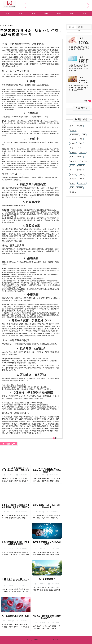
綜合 (59, 14)
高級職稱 (80, 126)
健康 (7, 14)
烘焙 (81, 139)
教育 (20, 14)
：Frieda (40, 622)
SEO (81, 143)
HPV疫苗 (73, 161)
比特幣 (79, 148)
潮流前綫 (81, 27)
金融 (85, 14)
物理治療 (73, 174)
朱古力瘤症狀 (47, 59)
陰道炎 (82, 179)
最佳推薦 (72, 27)
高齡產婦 (73, 130)
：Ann (40, 475)
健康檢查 (73, 179)
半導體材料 (81, 170)
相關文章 (9, 444)
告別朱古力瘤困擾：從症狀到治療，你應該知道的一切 (31, 32)
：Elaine (9, 475)
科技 (46, 14)
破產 (84, 135)
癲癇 (72, 126)
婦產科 (72, 166)
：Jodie (9, 586)
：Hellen (9, 512)
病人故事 (81, 166)
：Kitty (40, 512)
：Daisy (9, 549)
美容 (72, 14)
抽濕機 (72, 183)
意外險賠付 (82, 183)
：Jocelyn (40, 584)
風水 (72, 170)
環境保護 (73, 139)
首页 (4, 25)
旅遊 (33, 14)
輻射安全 (73, 192)
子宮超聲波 (84, 161)
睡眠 (72, 157)
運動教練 (73, 152)
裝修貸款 (73, 143)
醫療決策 (80, 157)
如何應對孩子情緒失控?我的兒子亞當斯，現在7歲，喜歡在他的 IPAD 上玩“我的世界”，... (79, 48)
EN (7, 19)
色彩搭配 (80, 188)
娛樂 (79, 31)
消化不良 (83, 152)
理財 (72, 148)
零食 (72, 188)
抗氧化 (82, 174)
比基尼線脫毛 (75, 135)
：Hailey (40, 549)
